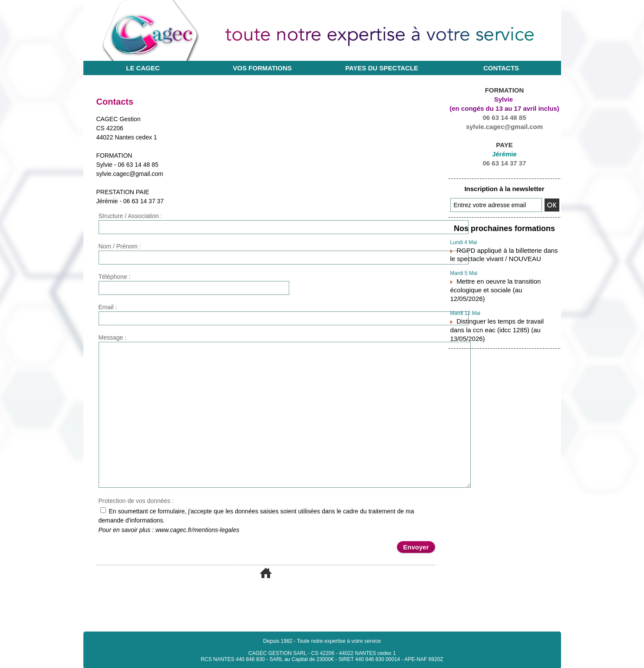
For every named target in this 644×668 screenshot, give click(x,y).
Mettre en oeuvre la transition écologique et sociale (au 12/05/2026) (505, 280)
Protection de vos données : (136, 501)
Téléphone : (115, 277)
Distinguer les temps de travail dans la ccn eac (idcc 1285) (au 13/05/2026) (501, 308)
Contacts (501, 68)
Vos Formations (262, 68)
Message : (113, 337)
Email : (108, 307)
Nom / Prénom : (120, 246)
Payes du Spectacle (382, 68)
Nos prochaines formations (504, 227)
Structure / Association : (130, 216)
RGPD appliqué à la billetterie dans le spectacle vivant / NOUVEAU (500, 251)
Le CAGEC (143, 68)
